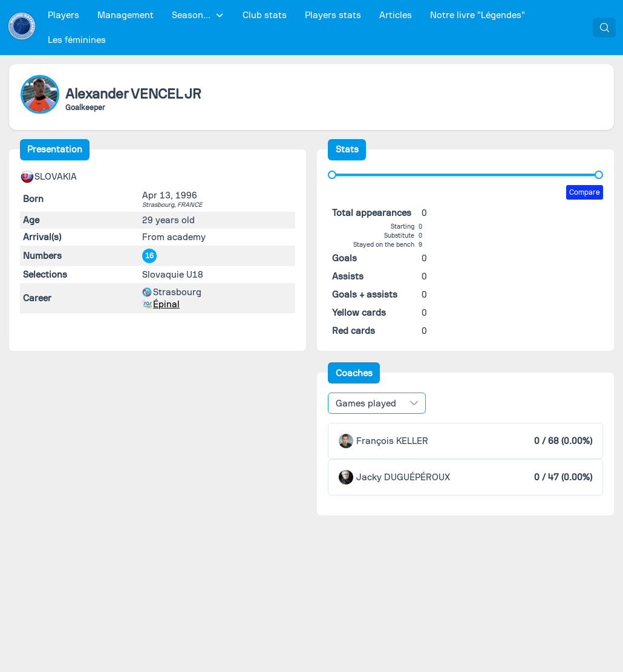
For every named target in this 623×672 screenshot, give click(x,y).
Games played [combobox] (366, 403)
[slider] (332, 175)
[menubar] (315, 28)
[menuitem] (64, 15)
